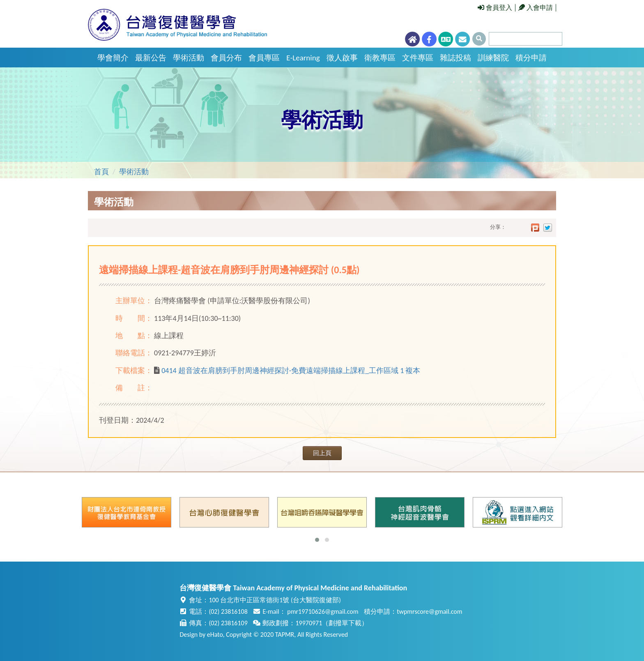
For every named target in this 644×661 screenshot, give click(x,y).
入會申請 (536, 8)
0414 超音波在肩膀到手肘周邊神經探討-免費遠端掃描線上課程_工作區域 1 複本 (291, 371)
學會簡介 (113, 58)
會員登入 (495, 8)
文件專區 (418, 58)
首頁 (101, 172)
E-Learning (303, 58)
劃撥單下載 (345, 623)
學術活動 (189, 58)
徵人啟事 (342, 58)
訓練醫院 (493, 58)
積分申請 (531, 58)
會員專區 (264, 58)
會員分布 (226, 58)
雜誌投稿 (455, 58)
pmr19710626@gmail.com (323, 611)
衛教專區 (380, 58)
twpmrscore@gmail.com (429, 611)
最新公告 (151, 58)
